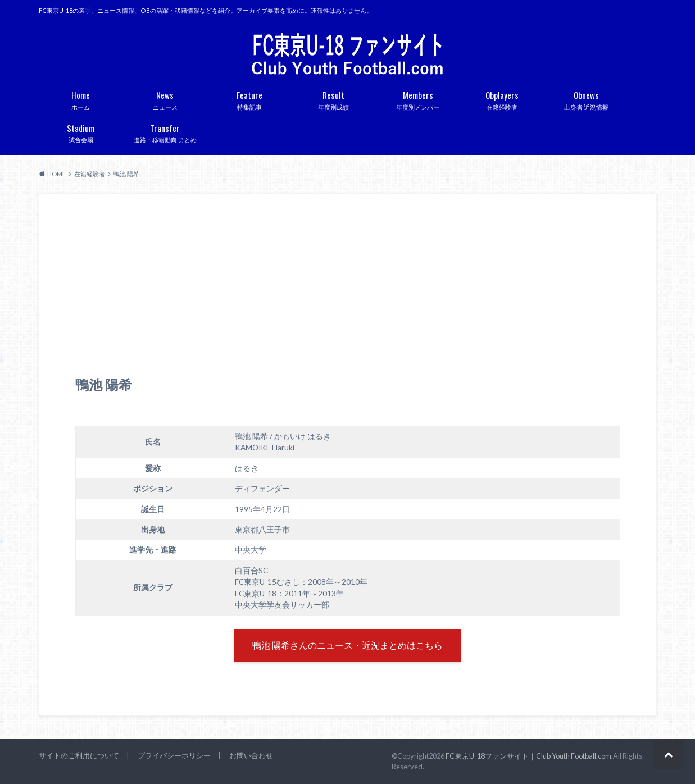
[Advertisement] (348, 291)
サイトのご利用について (79, 755)
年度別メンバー (418, 98)
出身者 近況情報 (587, 98)
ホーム (81, 98)
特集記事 (249, 98)
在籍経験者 (502, 98)
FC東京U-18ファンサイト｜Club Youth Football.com (528, 756)
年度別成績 (334, 98)
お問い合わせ (251, 755)
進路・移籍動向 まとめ (165, 131)
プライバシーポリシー (174, 755)
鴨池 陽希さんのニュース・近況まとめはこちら (347, 645)
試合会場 (81, 131)
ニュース (165, 98)
